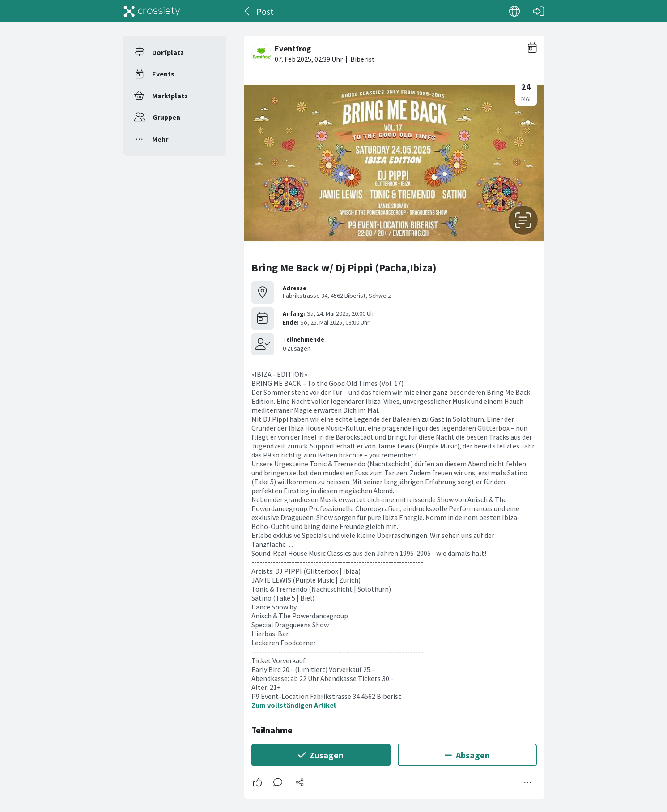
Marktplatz (170, 96)
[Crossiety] (152, 11)
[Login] (539, 11)
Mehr (160, 139)
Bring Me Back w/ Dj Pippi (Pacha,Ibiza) (344, 268)
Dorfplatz (168, 52)
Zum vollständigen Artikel (294, 705)
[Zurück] (248, 11)
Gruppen (166, 117)
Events (163, 74)
